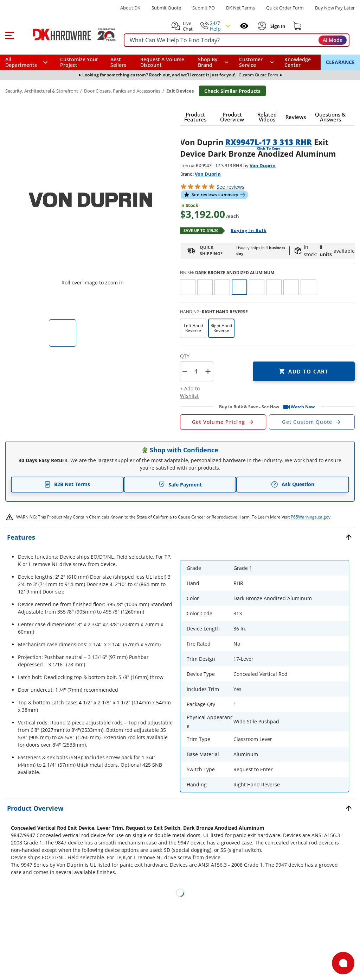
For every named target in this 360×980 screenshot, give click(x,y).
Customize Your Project (79, 62)
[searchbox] (237, 40)
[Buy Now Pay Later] (335, 8)
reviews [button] (230, 187)
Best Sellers (118, 62)
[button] (9, 34)
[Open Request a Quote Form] (223, 422)
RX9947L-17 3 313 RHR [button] (269, 142)
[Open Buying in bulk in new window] (246, 231)
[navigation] (257, 62)
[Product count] (196, 371)
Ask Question (293, 484)
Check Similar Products (232, 91)
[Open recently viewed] (244, 26)
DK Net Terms (240, 8)
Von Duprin (263, 165)
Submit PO (204, 8)
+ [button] (208, 371)
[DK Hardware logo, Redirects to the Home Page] (66, 34)
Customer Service (251, 62)
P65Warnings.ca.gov (311, 517)
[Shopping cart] (297, 26)
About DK (130, 8)
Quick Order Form (285, 8)
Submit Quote (166, 8)
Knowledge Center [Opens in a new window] (298, 62)
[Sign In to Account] (277, 26)
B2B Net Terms (67, 484)
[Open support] (343, 963)
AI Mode (333, 40)
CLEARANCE (340, 62)
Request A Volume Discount (162, 62)
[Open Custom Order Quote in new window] (312, 422)
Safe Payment (180, 485)
